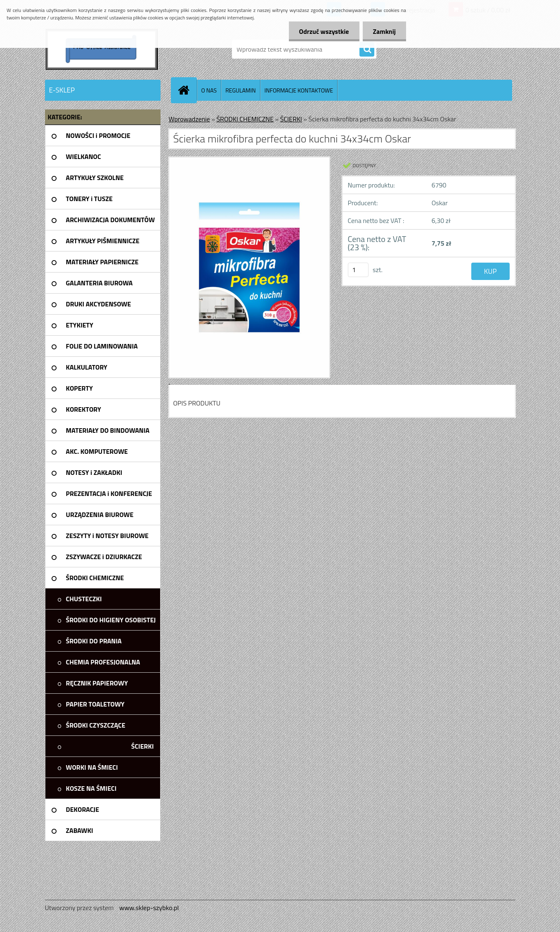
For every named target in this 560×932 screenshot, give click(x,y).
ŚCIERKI (291, 119)
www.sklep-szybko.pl (149, 908)
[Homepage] (187, 90)
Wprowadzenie (189, 119)
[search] (367, 50)
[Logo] (102, 49)
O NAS (209, 90)
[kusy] (358, 270)
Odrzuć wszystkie (324, 31)
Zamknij (384, 31)
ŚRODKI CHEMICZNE (245, 119)
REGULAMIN (241, 90)
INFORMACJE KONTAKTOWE (299, 90)
